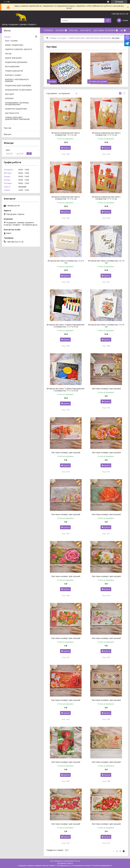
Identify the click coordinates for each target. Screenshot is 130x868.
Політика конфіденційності (102, 866)
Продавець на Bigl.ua (65, 863)
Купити (67, 148)
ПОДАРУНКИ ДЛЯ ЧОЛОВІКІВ (18, 86)
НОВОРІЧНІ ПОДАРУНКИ (16, 109)
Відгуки (7, 134)
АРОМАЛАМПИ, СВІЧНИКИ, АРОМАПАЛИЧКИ (17, 104)
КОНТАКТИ (86, 30)
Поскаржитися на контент (81, 866)
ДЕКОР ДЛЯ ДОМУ (13, 58)
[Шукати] (108, 20)
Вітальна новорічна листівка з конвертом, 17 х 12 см (66, 134)
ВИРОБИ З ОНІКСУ (13, 75)
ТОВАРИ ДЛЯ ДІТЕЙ (14, 71)
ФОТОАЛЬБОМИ (12, 67)
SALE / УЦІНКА (11, 41)
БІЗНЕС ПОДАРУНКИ (14, 45)
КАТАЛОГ (60, 30)
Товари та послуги (58, 38)
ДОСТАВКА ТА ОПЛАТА (104, 30)
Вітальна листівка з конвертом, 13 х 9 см (66, 262)
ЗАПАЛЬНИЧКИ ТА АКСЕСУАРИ (18, 90)
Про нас (8, 128)
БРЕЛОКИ (9, 99)
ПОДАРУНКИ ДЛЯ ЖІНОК (16, 62)
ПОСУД (8, 54)
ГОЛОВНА (48, 30)
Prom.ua (77, 861)
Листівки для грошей (98, 82)
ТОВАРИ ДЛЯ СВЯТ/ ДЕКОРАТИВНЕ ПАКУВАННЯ (89, 38)
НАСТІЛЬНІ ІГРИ (12, 113)
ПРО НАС (74, 30)
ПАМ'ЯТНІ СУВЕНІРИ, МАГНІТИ (19, 49)
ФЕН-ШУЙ (9, 94)
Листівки (52, 82)
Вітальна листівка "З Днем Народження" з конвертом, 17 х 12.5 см (66, 326)
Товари (7, 37)
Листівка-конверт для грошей (106, 388)
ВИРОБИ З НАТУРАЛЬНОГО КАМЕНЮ (17, 81)
